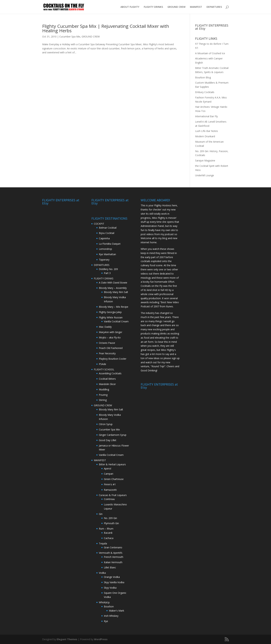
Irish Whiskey (111, 616)
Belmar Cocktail (108, 228)
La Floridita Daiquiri (110, 244)
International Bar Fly (206, 116)
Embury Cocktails (205, 92)
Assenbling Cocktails (110, 373)
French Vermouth (114, 557)
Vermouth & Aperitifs (111, 553)
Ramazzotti (110, 490)
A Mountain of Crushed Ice (210, 53)
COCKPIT (99, 224)
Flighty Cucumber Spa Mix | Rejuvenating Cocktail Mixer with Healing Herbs (106, 28)
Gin (101, 514)
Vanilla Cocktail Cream (116, 321)
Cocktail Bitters (107, 379)
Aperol (108, 468)
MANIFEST (196, 7)
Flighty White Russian (111, 317)
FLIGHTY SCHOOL (104, 369)
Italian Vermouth (113, 562)
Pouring (103, 395)
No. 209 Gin (110, 518)
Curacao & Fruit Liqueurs (113, 495)
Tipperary (104, 260)
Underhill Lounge (205, 175)
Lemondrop (105, 249)
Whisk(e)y (104, 602)
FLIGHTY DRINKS (153, 7)
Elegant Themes (67, 639)
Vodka (102, 573)
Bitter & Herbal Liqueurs (112, 464)
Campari (109, 474)
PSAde (102, 364)
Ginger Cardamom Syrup (113, 435)
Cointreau (109, 499)
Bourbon (109, 606)
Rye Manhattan (107, 254)
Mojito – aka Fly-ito (110, 337)
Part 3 (107, 273)
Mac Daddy (105, 327)
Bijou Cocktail (107, 233)
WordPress (101, 639)
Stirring (103, 400)
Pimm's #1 (110, 484)
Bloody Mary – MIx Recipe (114, 307)
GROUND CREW (176, 7)
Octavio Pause (107, 343)
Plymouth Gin (111, 523)
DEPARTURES (214, 7)
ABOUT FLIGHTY (130, 7)
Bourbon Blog (203, 77)
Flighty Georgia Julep (110, 312)
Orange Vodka (112, 577)
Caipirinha (104, 238)
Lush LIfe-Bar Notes (207, 131)
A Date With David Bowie (113, 283)
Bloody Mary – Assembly (113, 288)
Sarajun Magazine (205, 160)
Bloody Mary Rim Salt (116, 292)
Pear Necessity (107, 353)
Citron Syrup (106, 424)
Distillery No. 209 (108, 269)
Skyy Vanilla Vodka (114, 582)
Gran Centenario (113, 547)
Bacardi (108, 533)
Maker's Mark (116, 611)
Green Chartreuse (114, 479)
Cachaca (109, 538)
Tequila (103, 543)
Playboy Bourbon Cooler (113, 359)
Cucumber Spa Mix (70, 37)
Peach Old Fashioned (111, 348)
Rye (106, 621)
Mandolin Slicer (107, 384)
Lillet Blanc (110, 567)
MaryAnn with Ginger (111, 332)
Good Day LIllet (108, 440)
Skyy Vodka (110, 588)
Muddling (104, 389)
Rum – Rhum (106, 529)
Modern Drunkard (205, 136)
